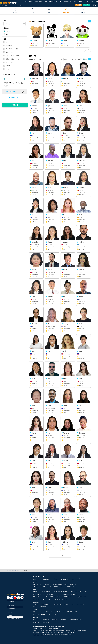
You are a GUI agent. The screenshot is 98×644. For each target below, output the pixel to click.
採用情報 (36, 622)
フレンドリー (9, 62)
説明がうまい (9, 52)
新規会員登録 (46, 579)
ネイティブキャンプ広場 (39, 599)
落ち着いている (10, 66)
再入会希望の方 (64, 579)
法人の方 (59, 2)
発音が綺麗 (9, 45)
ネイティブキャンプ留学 (91, 2)
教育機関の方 (68, 2)
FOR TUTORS (78, 2)
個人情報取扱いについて (76, 620)
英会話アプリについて (71, 587)
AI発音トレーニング (69, 597)
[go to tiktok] (22, 598)
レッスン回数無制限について (60, 584)
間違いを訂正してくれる (12, 59)
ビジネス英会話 (49, 2)
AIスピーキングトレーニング (40, 597)
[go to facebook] (12, 598)
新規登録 (79, 5)
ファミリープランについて (39, 587)
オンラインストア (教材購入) (61, 592)
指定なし (7, 24)
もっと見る (60, 556)
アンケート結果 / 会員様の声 (53, 612)
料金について (73, 584)
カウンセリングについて (78, 604)
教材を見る (36, 592)
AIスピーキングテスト (55, 597)
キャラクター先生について (40, 607)
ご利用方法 (47, 584)
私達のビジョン (46, 622)
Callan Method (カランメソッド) (79, 592)
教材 (7, 34)
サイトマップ (36, 620)
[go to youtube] (15, 598)
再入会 (94, 5)
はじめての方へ (37, 584)
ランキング (36, 604)
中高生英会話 (39, 2)
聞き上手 (8, 69)
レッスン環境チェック (53, 594)
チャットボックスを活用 (12, 56)
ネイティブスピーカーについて (61, 604)
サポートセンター (53, 614)
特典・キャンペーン (38, 612)
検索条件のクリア (14, 97)
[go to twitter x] (8, 598)
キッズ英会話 (29, 2)
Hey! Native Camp (81, 597)
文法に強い (9, 42)
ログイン (87, 5)
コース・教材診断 (46, 592)
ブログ (50, 599)
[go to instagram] (19, 598)
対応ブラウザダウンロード (56, 587)
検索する (15, 105)
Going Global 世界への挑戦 (70, 612)
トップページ (36, 579)
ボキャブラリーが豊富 (12, 49)
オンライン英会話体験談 (39, 614)
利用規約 (54, 620)
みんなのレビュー (46, 604)
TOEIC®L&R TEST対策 (38, 594)
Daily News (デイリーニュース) (70, 594)
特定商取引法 (63, 620)
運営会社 (46, 620)
